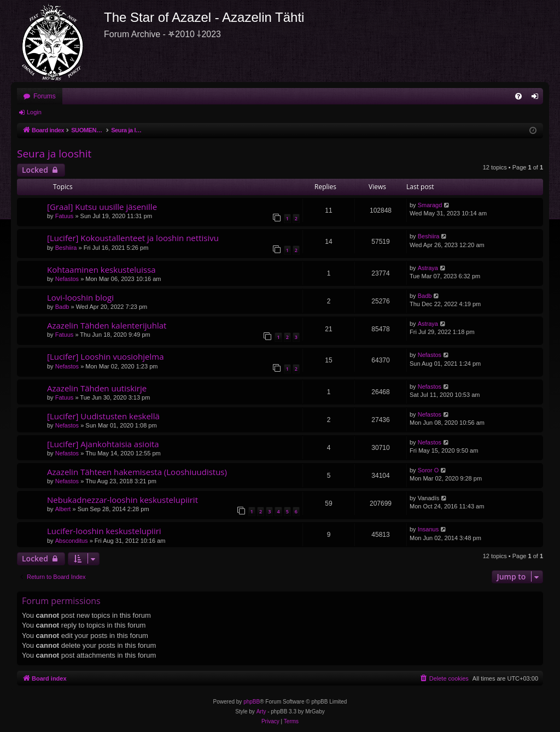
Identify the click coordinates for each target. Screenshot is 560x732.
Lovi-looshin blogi (80, 297)
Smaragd (430, 205)
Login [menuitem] (537, 98)
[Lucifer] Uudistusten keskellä (103, 416)
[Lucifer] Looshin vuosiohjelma (106, 356)
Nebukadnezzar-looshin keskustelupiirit (122, 500)
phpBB (252, 702)
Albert (63, 509)
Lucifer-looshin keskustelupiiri (104, 531)
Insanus (428, 529)
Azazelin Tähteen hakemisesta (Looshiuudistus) (137, 472)
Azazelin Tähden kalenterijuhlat (107, 325)
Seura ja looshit (54, 154)
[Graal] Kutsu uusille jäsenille (102, 207)
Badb (62, 307)
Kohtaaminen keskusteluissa (101, 270)
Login (34, 112)
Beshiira (66, 248)
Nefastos (67, 279)
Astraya (428, 268)
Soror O (428, 470)
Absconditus (72, 541)
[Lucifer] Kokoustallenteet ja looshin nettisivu (133, 238)
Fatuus (65, 216)
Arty (261, 711)
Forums (45, 96)
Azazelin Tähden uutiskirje (97, 388)
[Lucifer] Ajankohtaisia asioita (103, 444)
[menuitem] (518, 96)
